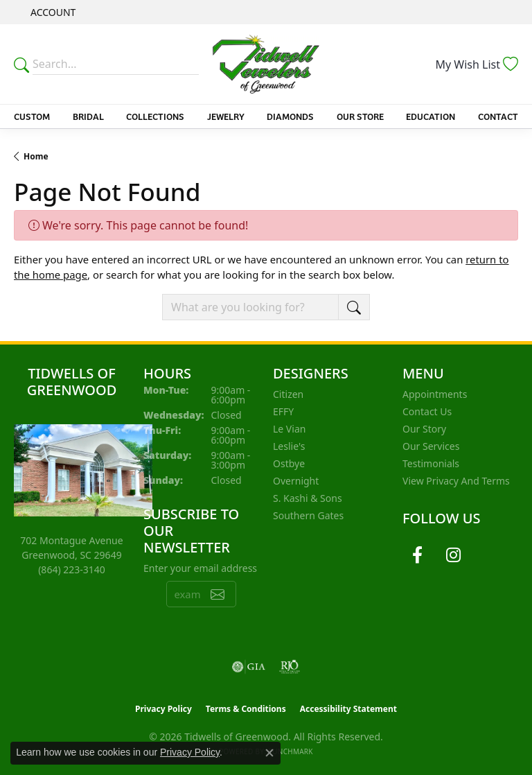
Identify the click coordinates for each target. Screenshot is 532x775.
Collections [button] (155, 116)
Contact (498, 116)
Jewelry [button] (226, 116)
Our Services (431, 446)
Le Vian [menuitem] (289, 429)
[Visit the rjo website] (290, 667)
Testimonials (431, 463)
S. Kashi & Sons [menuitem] (308, 498)
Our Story (424, 429)
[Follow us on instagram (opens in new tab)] (453, 555)
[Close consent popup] (269, 753)
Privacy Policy (163, 709)
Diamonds (290, 116)
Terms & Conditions (246, 709)
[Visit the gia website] (249, 667)
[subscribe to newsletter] (218, 594)
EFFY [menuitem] (283, 411)
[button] (52, 12)
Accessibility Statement (348, 709)
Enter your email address (200, 568)
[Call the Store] (72, 569)
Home (36, 156)
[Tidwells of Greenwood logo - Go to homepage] (266, 64)
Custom (32, 116)
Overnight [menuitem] (296, 481)
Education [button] (431, 116)
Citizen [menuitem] (288, 394)
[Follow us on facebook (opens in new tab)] (417, 555)
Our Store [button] (360, 116)
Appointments (435, 394)
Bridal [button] (88, 116)
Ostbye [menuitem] (289, 463)
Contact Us (427, 411)
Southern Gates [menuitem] (308, 515)
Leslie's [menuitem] (289, 446)
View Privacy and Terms (456, 481)
